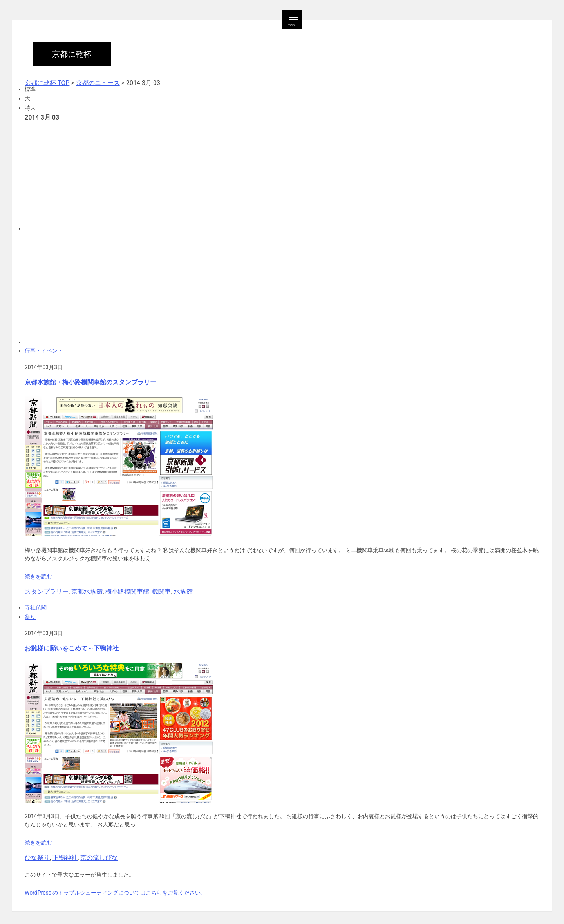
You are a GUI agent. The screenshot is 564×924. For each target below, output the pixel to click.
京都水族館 (87, 592)
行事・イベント (44, 351)
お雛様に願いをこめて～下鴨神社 (72, 648)
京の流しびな (99, 858)
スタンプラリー (47, 592)
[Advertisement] (260, 176)
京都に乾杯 (72, 54)
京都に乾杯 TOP (47, 83)
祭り (30, 617)
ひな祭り (37, 858)
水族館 (183, 592)
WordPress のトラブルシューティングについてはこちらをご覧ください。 (116, 893)
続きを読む (38, 576)
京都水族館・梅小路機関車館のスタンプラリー (90, 382)
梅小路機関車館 (127, 592)
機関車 (161, 592)
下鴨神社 (65, 858)
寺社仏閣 (36, 607)
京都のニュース (98, 83)
